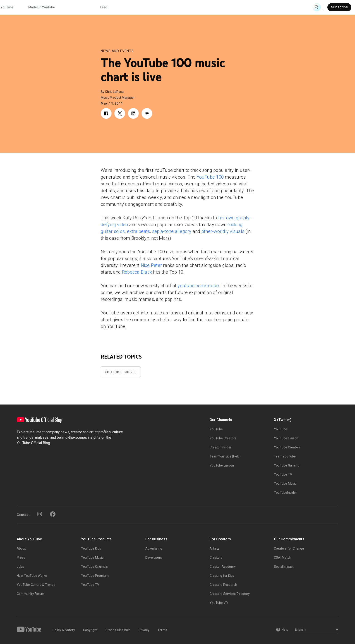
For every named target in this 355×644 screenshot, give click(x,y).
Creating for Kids (222, 576)
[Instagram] (40, 514)
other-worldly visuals (223, 231)
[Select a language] (316, 630)
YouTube (216, 429)
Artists (215, 548)
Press (21, 558)
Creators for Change (289, 548)
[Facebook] (53, 514)
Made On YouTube (240, 7)
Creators (216, 558)
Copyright (90, 630)
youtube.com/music (198, 286)
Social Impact (284, 567)
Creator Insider (221, 447)
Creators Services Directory (230, 594)
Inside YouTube (200, 7)
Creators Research (223, 585)
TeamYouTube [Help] (225, 456)
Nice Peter (151, 265)
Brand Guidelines (118, 630)
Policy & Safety (64, 630)
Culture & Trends (161, 7)
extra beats (139, 231)
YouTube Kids (91, 548)
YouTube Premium (95, 576)
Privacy (144, 630)
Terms (162, 630)
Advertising (154, 548)
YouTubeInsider (285, 493)
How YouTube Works (32, 576)
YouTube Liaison (222, 465)
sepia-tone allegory (172, 231)
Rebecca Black (137, 272)
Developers (154, 558)
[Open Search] (317, 7)
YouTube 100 (210, 177)
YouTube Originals (94, 567)
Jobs (20, 567)
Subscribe (339, 7)
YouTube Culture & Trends (36, 585)
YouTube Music (121, 372)
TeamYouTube (285, 456)
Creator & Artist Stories (116, 7)
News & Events (73, 7)
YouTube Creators (223, 438)
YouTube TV (283, 474)
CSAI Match (283, 558)
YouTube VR (219, 603)
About (21, 548)
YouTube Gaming (287, 465)
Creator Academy (223, 567)
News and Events (117, 51)
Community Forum (30, 594)
